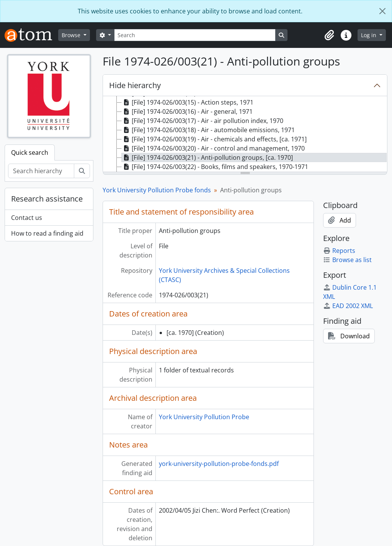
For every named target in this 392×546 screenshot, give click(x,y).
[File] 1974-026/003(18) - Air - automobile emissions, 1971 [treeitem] (208, 130)
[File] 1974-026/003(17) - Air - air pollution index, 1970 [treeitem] (203, 121)
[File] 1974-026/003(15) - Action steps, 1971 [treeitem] (188, 102)
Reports (339, 251)
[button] (329, 35)
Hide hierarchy (135, 85)
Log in (369, 35)
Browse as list (347, 260)
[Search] (195, 35)
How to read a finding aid (47, 233)
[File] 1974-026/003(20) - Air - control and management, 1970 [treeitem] (213, 148)
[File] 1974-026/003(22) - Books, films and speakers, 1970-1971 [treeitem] (215, 167)
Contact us (27, 218)
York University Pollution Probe (204, 417)
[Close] (382, 11)
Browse (72, 35)
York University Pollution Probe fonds (157, 190)
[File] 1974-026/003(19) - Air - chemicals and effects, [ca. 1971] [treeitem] (214, 139)
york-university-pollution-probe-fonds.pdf (219, 464)
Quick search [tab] (30, 152)
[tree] (245, 134)
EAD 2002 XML (348, 306)
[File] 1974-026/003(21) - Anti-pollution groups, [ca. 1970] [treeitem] (207, 157)
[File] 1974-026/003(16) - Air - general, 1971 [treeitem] (187, 111)
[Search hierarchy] (41, 171)
